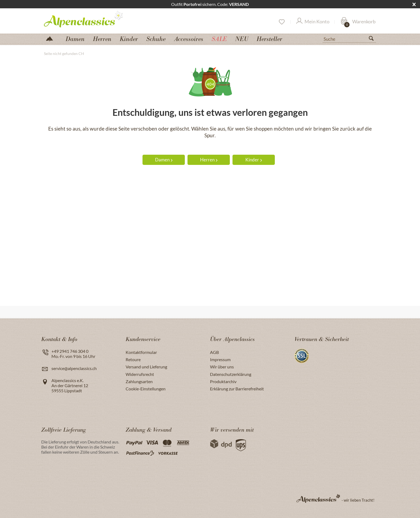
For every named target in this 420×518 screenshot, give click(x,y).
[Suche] (349, 39)
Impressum (220, 359)
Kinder (254, 160)
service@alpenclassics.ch (74, 368)
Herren (209, 160)
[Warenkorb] (358, 22)
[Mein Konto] (313, 22)
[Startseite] (52, 38)
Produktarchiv (223, 381)
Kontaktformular (141, 352)
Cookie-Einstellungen (146, 389)
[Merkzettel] (281, 22)
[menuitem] (349, 38)
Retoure (133, 359)
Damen (164, 160)
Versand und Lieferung (146, 367)
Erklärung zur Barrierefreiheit (237, 389)
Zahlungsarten (139, 381)
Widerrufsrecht (140, 374)
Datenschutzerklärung (231, 374)
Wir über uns (222, 367)
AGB (214, 352)
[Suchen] (373, 39)
